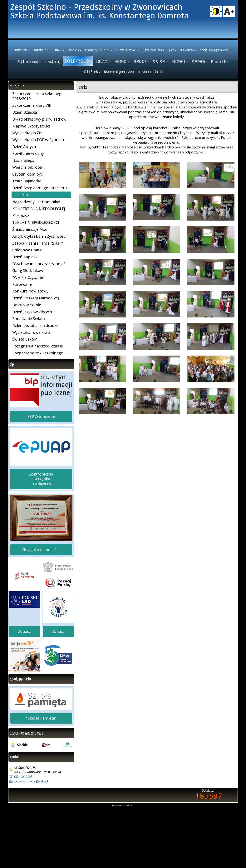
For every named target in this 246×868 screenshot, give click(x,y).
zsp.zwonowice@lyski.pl (31, 841)
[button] (22, 110)
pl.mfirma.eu (130, 865)
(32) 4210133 (23, 836)
